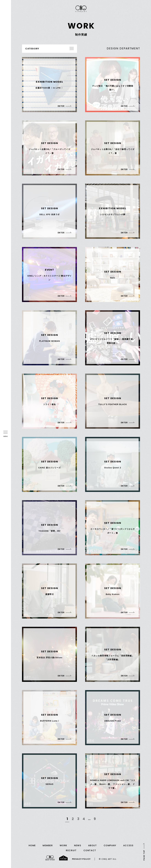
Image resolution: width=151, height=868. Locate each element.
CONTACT (90, 850)
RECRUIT (71, 850)
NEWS (78, 845)
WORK (63, 845)
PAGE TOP (144, 855)
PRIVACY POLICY (81, 859)
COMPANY (110, 845)
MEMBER (48, 845)
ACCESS (128, 845)
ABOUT (92, 845)
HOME (32, 845)
